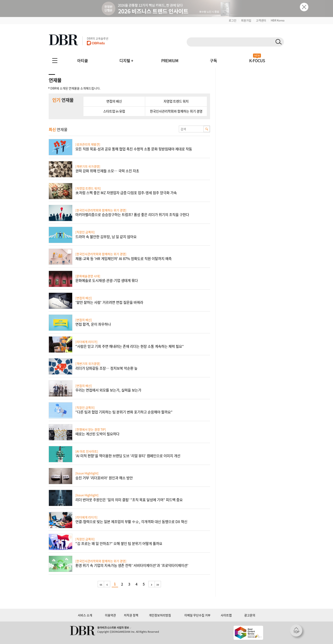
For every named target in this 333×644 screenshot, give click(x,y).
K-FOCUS (257, 61)
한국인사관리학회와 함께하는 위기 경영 (176, 111)
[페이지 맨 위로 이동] (298, 632)
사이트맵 (226, 615)
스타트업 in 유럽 (114, 111)
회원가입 (246, 20)
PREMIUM (170, 61)
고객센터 (261, 20)
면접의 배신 (114, 101)
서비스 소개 (85, 615)
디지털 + (126, 61)
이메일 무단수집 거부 (197, 615)
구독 (213, 61)
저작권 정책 (131, 615)
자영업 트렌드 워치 (176, 101)
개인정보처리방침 (160, 615)
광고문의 (250, 615)
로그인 (233, 20)
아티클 (83, 61)
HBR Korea (278, 20)
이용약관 (110, 615)
